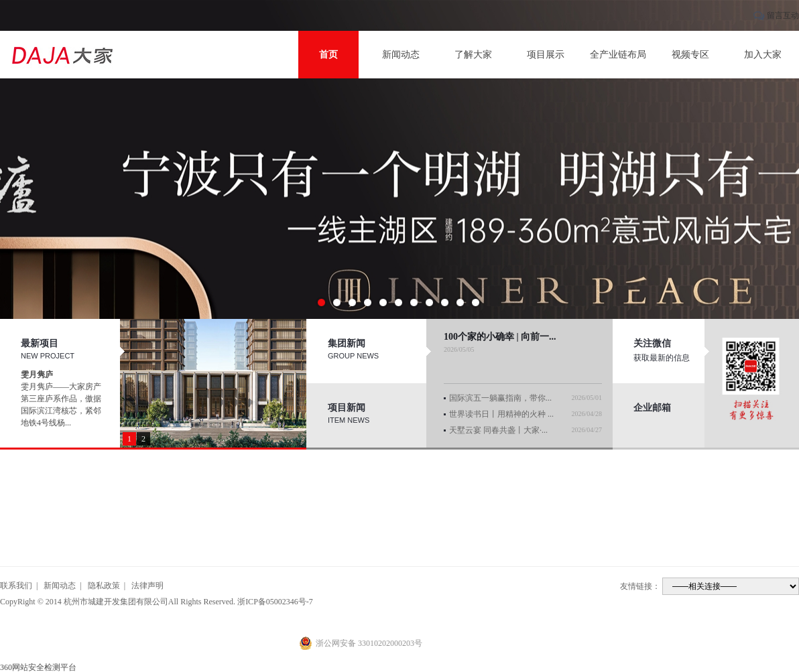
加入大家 (763, 55)
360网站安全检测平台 (38, 667)
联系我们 (16, 586)
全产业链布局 (618, 55)
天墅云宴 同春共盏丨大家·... (498, 430)
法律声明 (147, 586)
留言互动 (783, 15)
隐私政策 (104, 586)
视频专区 (690, 55)
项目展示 (546, 55)
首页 (328, 55)
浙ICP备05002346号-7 (275, 602)
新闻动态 (401, 55)
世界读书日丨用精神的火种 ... (501, 414)
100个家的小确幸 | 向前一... (500, 337)
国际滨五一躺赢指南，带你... (500, 398)
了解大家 (473, 55)
